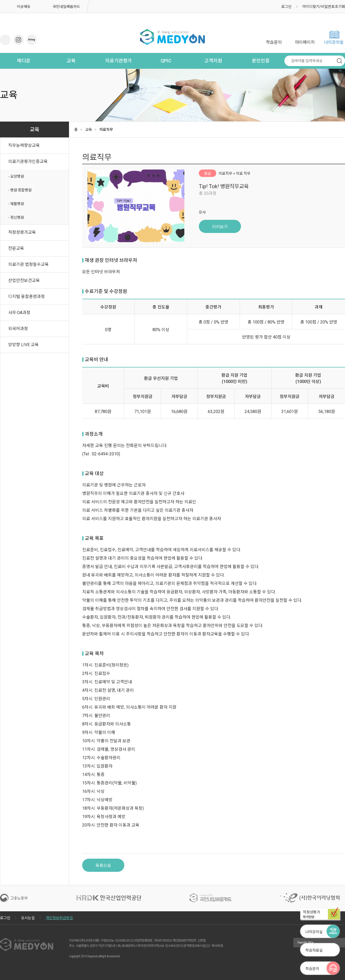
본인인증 (261, 61)
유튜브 (5, 40)
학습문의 (274, 42)
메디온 (24, 61)
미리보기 (220, 227)
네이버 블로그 (32, 40)
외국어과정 (18, 329)
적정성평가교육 (22, 232)
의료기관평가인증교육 (28, 161)
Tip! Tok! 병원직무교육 (224, 186)
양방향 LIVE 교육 (23, 345)
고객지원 (213, 61)
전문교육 (16, 248)
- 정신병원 (16, 217)
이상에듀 (24, 7)
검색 (339, 61)
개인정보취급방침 (59, 918)
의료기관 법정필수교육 (28, 264)
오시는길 (28, 918)
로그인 (286, 7)
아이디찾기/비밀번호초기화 (324, 7)
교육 (71, 61)
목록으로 (103, 866)
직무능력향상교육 (24, 145)
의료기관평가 (119, 61)
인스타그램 (18, 40)
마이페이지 (305, 42)
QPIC (166, 61)
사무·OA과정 (19, 313)
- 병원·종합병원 (20, 190)
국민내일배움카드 (66, 7)
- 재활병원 (16, 204)
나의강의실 (334, 42)
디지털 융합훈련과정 (26, 297)
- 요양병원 (16, 176)
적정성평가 (321, 914)
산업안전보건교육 (24, 280)
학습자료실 (314, 950)
